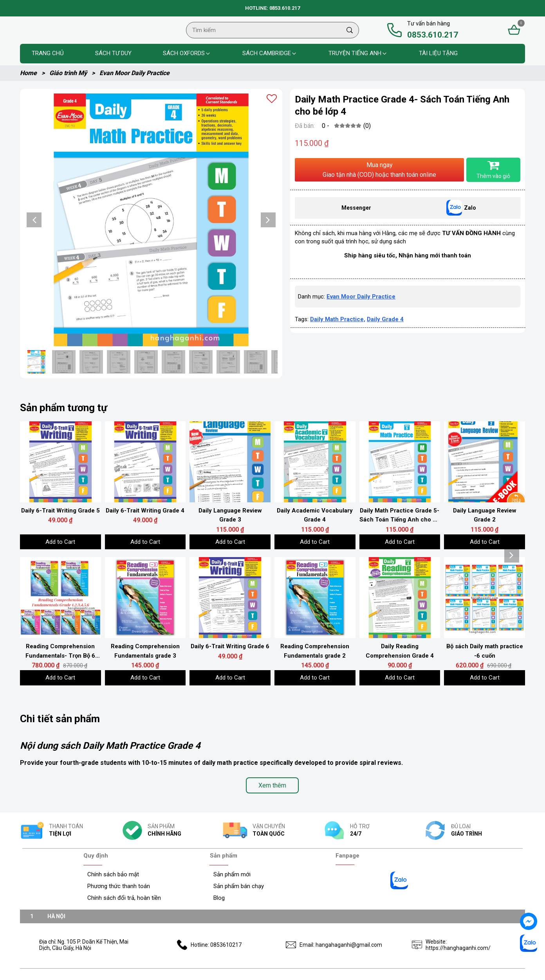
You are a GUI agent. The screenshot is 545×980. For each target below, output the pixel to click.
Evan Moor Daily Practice (361, 320)
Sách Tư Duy (113, 53)
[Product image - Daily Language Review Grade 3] (230, 462)
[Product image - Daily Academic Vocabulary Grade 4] (315, 462)
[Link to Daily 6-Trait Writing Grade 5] (60, 511)
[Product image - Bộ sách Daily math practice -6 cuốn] (485, 598)
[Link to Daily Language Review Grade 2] (485, 515)
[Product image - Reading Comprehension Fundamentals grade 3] (145, 598)
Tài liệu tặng (438, 53)
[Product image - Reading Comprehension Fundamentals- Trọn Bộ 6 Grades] (60, 598)
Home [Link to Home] (35, 73)
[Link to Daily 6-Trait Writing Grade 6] (230, 647)
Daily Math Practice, (338, 343)
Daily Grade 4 (385, 343)
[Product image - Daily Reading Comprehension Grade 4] (400, 598)
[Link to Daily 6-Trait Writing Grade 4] (145, 511)
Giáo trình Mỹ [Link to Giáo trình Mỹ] (74, 73)
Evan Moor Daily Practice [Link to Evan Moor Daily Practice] (134, 73)
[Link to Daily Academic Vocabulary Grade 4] (315, 515)
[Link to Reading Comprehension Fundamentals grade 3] (145, 651)
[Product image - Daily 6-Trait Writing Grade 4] (145, 462)
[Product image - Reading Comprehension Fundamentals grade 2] (315, 598)
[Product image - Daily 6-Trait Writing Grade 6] (230, 598)
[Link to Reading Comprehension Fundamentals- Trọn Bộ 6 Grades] (60, 651)
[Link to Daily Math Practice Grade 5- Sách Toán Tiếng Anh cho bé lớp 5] (400, 515)
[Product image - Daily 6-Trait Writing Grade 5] (60, 462)
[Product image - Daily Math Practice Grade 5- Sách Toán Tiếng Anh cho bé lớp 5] (400, 462)
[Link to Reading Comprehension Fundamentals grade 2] (315, 651)
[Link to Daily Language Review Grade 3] (230, 515)
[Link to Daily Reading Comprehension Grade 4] (400, 651)
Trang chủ (48, 53)
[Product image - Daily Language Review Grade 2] (485, 462)
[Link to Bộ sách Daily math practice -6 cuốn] (485, 651)
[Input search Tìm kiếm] (264, 30)
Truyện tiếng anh (358, 53)
